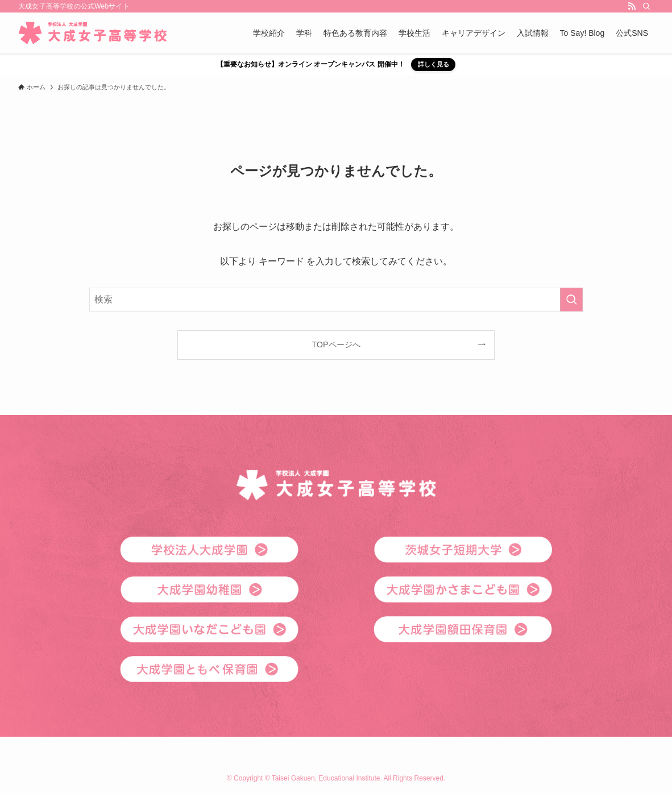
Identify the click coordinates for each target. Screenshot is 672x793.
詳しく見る (434, 64)
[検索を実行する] (571, 300)
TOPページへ (336, 344)
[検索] (646, 6)
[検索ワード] (336, 300)
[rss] (632, 6)
